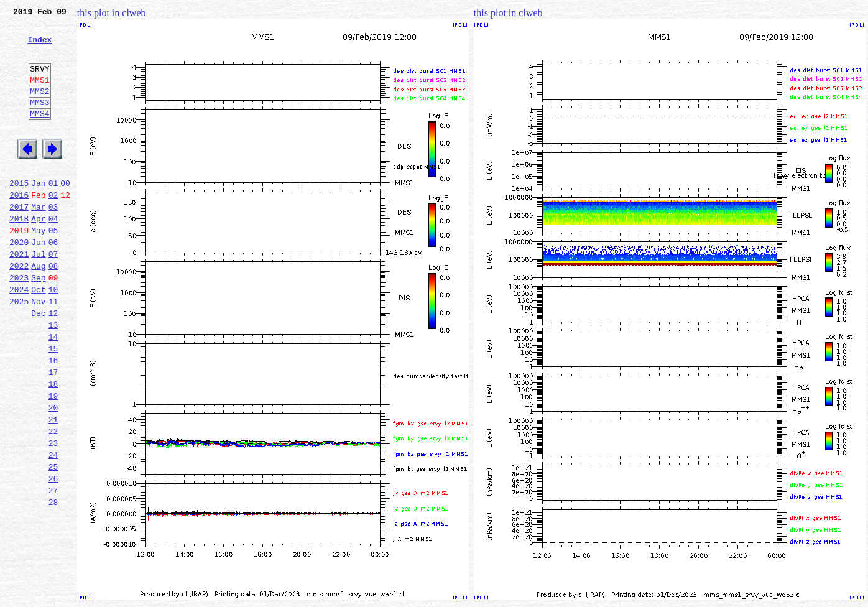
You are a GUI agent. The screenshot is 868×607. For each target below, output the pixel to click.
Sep (38, 322)
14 (53, 391)
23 (53, 514)
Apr (38, 254)
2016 (19, 226)
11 (53, 350)
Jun (38, 281)
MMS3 (39, 121)
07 (53, 295)
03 (53, 240)
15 (53, 404)
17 (53, 432)
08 (53, 308)
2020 (19, 281)
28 (53, 582)
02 (53, 226)
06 (53, 281)
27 (53, 568)
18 (53, 445)
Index (39, 47)
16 (53, 418)
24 (53, 527)
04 (53, 254)
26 (53, 555)
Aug (38, 308)
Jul (38, 295)
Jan (38, 213)
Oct (38, 336)
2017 (19, 240)
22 (53, 500)
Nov (38, 350)
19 (53, 459)
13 (53, 377)
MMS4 (39, 134)
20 (53, 473)
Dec (38, 363)
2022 (19, 308)
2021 (19, 295)
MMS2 (39, 108)
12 (53, 363)
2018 (19, 254)
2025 (19, 350)
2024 (19, 336)
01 (53, 213)
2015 (19, 213)
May (38, 267)
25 (53, 541)
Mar (38, 240)
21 (53, 486)
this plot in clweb (112, 13)
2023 (19, 322)
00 (65, 213)
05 (53, 267)
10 (53, 336)
